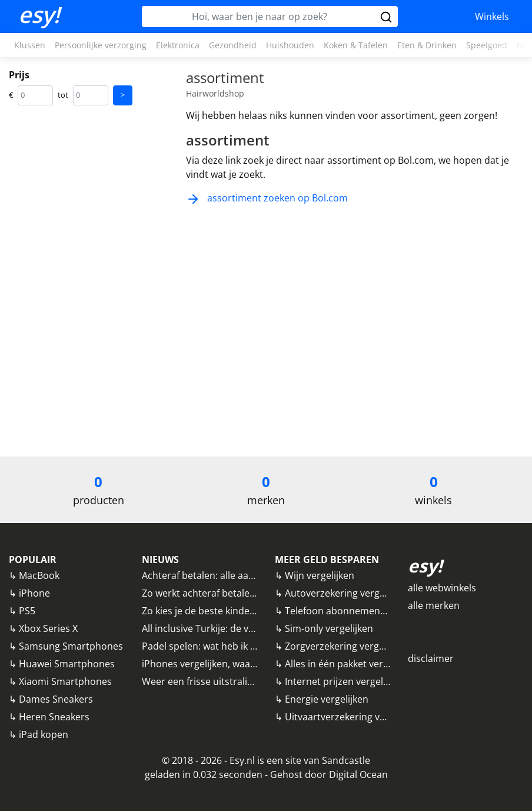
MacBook (39, 575)
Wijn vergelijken (320, 575)
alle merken (434, 605)
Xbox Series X (48, 628)
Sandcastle (346, 760)
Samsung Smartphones (71, 646)
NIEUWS (160, 560)
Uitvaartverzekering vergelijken (354, 717)
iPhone (34, 593)
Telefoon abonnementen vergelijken (365, 611)
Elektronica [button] (178, 45)
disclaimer (431, 658)
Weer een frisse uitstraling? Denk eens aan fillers (249, 681)
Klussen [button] (30, 45)
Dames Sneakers (56, 699)
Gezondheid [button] (233, 45)
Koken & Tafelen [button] (356, 45)
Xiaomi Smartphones (65, 681)
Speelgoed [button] (487, 45)
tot (63, 95)
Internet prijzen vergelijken (344, 681)
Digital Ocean (358, 774)
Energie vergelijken (327, 699)
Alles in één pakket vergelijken (351, 664)
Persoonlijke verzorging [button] (101, 45)
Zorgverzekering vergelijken (346, 646)
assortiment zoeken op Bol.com (267, 198)
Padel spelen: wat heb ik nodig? (211, 646)
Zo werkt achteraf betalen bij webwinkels (232, 593)
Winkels (492, 16)
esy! (39, 15)
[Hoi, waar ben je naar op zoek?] (260, 16)
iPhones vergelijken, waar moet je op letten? (239, 664)
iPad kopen (44, 734)
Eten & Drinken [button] (427, 45)
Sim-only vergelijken (329, 628)
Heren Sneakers (54, 717)
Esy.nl (242, 760)
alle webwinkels (442, 588)
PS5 (27, 611)
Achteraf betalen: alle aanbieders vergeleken (240, 575)
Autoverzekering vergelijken (346, 593)
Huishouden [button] (290, 45)
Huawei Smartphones (67, 664)
